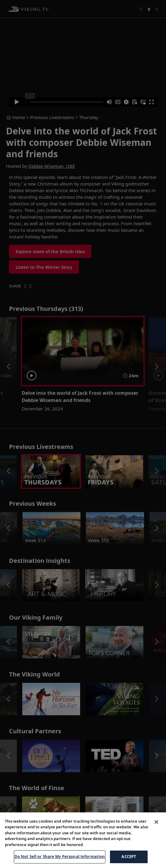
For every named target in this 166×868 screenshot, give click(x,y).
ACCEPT (129, 857)
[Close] (156, 823)
